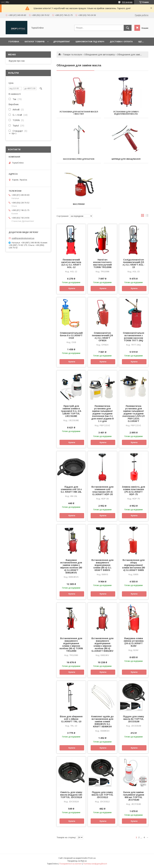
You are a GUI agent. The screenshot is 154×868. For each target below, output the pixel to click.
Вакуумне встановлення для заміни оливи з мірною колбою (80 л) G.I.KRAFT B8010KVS (71, 566)
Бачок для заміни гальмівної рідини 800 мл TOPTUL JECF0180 (134, 796)
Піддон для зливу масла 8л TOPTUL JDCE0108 (133, 719)
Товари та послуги (72, 55)
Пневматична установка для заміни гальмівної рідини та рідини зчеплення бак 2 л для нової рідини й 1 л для (102, 414)
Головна (14, 42)
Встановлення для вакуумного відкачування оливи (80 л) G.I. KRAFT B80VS (102, 565)
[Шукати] (128, 28)
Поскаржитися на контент (70, 864)
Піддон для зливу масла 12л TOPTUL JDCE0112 (102, 795)
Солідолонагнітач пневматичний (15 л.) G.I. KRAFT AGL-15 (133, 263)
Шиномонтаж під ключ (90, 42)
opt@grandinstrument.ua (23, 238)
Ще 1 (14, 133)
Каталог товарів (35, 42)
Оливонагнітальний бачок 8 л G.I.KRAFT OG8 (71, 335)
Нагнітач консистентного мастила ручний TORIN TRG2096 (102, 263)
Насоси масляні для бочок (79, 159)
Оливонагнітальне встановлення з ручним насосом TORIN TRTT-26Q (134, 337)
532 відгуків (127, 2)
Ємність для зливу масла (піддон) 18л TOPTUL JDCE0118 (71, 795)
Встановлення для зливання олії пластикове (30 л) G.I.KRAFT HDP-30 (102, 491)
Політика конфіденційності (95, 864)
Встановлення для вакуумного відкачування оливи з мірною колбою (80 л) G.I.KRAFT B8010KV (102, 645)
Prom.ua (92, 858)
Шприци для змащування (126, 159)
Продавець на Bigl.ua (77, 861)
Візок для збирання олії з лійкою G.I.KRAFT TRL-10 (71, 719)
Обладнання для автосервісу (100, 55)
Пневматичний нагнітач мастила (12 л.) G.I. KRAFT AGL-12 (71, 263)
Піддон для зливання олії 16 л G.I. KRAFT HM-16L (71, 489)
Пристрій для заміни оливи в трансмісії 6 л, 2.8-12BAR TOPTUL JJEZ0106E (71, 411)
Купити (72, 288)
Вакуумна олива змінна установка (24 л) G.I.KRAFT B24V (134, 642)
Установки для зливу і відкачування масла (126, 113)
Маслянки (79, 204)
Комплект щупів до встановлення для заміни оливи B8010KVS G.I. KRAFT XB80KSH (102, 721)
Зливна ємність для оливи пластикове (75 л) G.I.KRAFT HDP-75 (133, 491)
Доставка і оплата (121, 42)
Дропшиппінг (62, 42)
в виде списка (147, 216)
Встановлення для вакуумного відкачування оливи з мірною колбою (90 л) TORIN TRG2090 (71, 645)
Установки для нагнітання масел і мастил (79, 113)
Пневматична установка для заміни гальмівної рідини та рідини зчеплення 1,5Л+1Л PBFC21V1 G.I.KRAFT (133, 414)
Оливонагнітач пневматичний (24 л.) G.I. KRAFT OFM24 (102, 337)
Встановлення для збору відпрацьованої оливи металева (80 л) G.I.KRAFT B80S (133, 565)
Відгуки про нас (17, 61)
